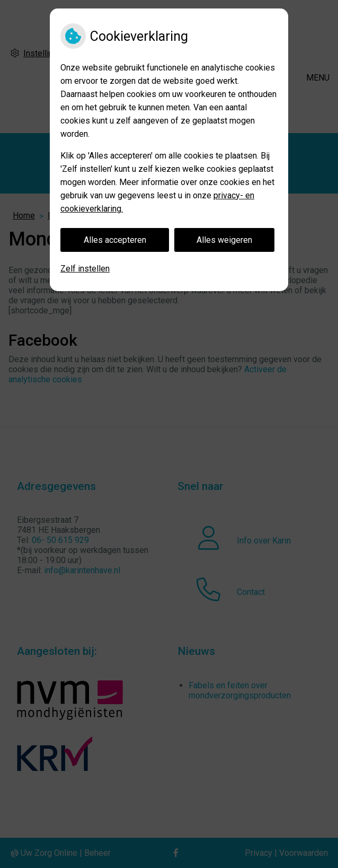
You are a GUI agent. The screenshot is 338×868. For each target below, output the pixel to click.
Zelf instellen (85, 269)
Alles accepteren (115, 240)
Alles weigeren (224, 240)
